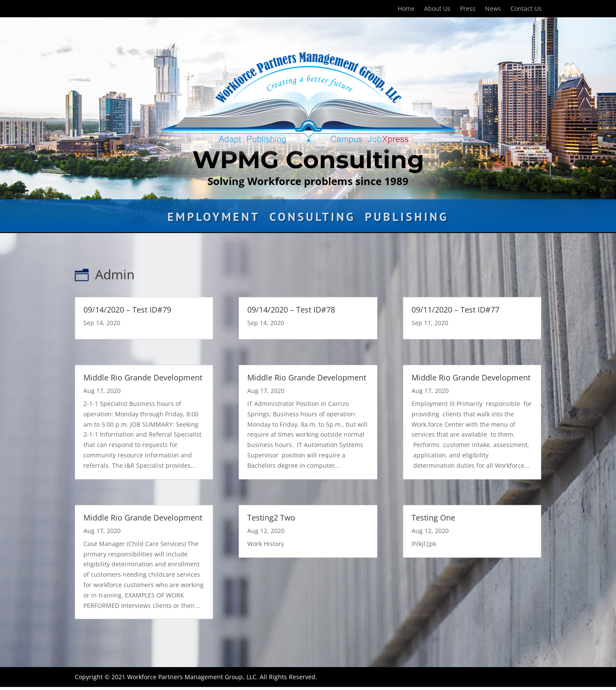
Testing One (433, 517)
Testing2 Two (271, 517)
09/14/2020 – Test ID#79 (127, 310)
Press (468, 9)
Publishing (407, 219)
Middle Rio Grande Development (143, 377)
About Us (437, 9)
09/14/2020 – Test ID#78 (291, 310)
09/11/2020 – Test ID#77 (455, 310)
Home (406, 9)
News (493, 9)
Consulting (312, 219)
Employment (214, 219)
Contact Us (526, 9)
